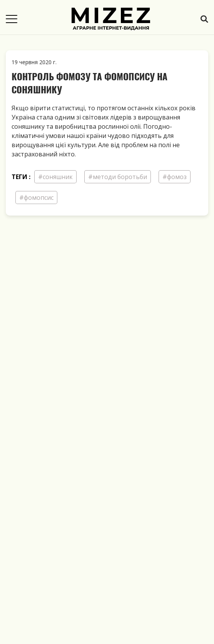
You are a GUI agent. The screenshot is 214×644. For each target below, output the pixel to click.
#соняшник (55, 177)
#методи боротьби (118, 177)
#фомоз (175, 177)
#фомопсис (36, 198)
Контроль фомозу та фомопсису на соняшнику (89, 83)
